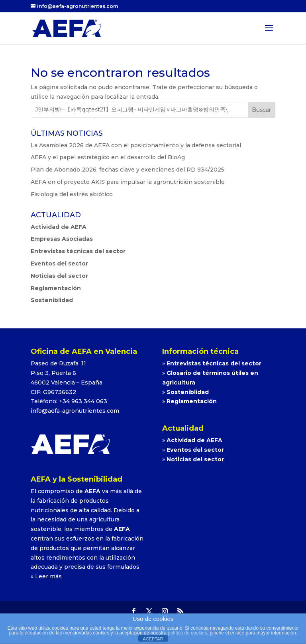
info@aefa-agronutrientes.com (75, 411)
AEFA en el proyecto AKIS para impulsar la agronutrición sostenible (128, 182)
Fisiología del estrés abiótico (72, 194)
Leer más (48, 576)
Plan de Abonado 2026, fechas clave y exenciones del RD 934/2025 (127, 170)
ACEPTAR (153, 639)
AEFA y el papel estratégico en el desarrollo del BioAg (108, 157)
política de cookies (187, 633)
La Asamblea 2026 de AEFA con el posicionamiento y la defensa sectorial (136, 145)
